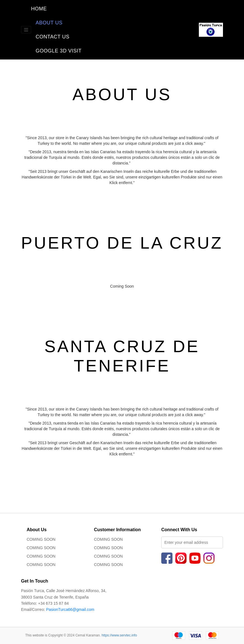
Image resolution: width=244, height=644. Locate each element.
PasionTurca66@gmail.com (70, 609)
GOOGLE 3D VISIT (56, 51)
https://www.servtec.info (119, 635)
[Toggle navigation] (26, 30)
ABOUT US (49, 23)
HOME (53, 9)
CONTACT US (52, 37)
